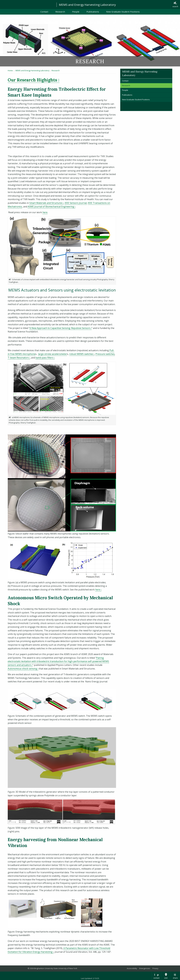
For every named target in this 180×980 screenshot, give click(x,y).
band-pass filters (45, 358)
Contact (44, 12)
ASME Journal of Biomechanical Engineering (51, 207)
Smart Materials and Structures (46, 203)
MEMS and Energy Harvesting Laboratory (87, 5)
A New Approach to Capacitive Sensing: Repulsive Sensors (61, 328)
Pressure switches (105, 354)
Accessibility (132, 968)
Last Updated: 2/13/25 (90, 978)
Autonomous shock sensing (23, 669)
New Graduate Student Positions (123, 12)
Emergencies (145, 968)
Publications (93, 12)
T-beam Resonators (19, 358)
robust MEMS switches (82, 354)
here (45, 212)
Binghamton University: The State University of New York (27, 4)
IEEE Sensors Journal (76, 203)
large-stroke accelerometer (53, 354)
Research (60, 12)
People (76, 12)
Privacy (155, 968)
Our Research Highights (34, 80)
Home (10, 70)
